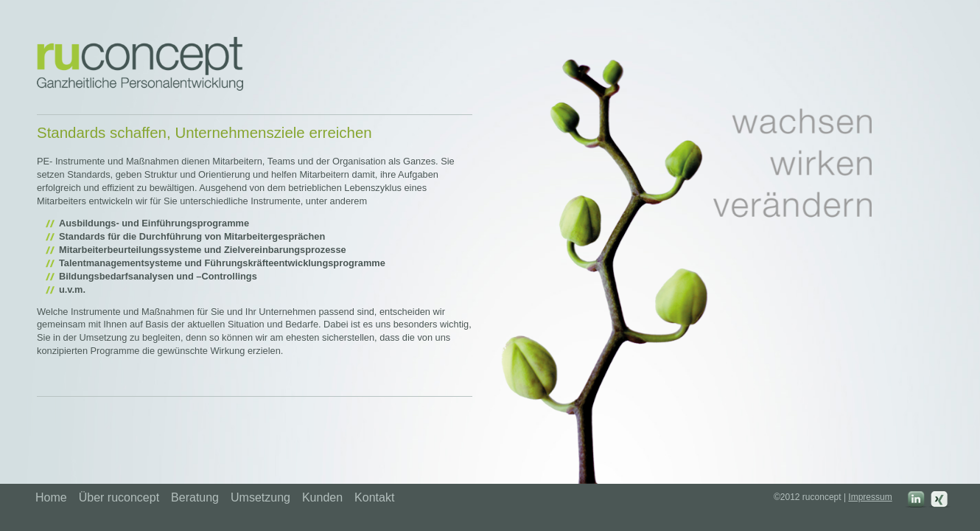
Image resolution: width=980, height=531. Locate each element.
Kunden (322, 497)
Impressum (870, 497)
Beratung (195, 497)
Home (51, 497)
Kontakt (374, 497)
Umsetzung (260, 497)
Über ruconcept (119, 497)
